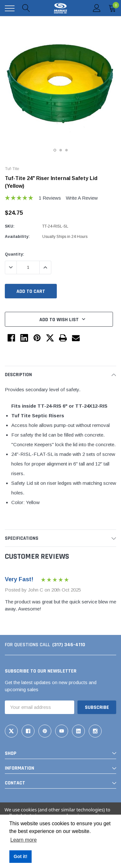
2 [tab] (61, 150)
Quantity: (15, 254)
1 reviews (50, 198)
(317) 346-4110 (69, 645)
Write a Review (82, 198)
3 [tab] (66, 150)
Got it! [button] (20, 856)
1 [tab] (55, 150)
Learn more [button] (24, 840)
